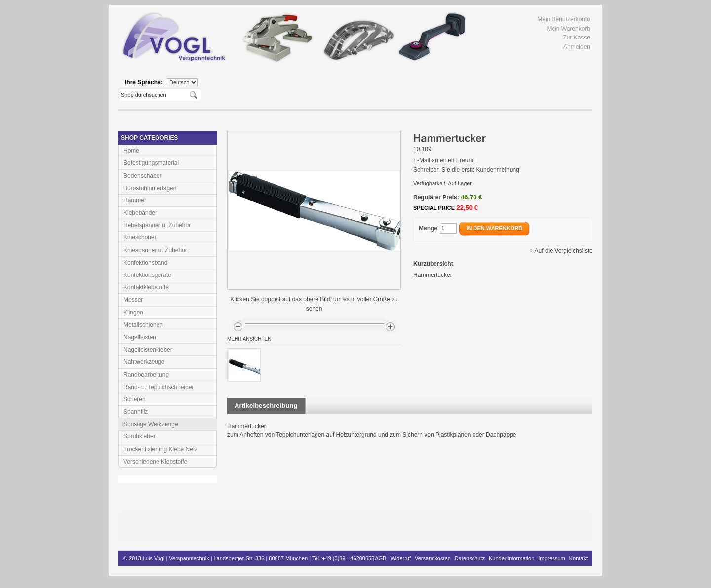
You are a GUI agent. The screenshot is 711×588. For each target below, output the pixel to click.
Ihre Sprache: (144, 82)
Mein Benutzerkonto (564, 19)
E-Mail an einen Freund (444, 160)
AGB (380, 558)
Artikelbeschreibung (266, 406)
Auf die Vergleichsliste (564, 251)
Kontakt (578, 558)
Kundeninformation (512, 558)
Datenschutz (470, 558)
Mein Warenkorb (568, 29)
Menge (428, 228)
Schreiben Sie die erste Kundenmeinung (466, 170)
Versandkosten (433, 558)
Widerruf (400, 558)
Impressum (552, 558)
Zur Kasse (576, 38)
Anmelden (577, 47)
